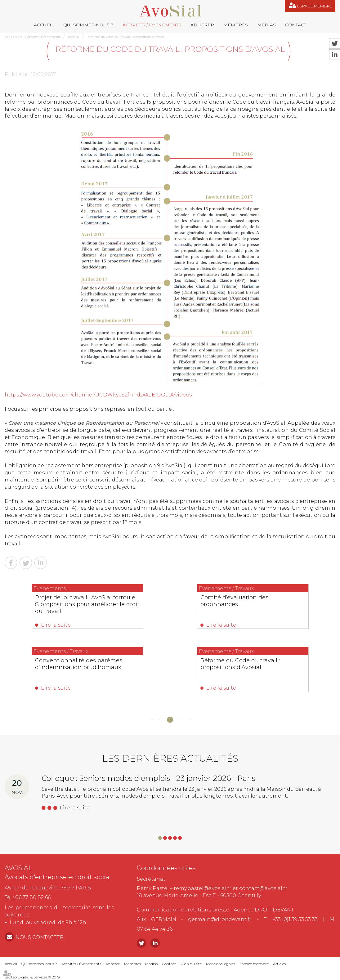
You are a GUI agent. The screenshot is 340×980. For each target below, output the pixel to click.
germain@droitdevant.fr (220, 919)
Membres (236, 25)
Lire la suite (56, 625)
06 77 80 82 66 (33, 897)
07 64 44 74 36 (155, 929)
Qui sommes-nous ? (88, 25)
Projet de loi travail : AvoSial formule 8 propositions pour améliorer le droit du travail (87, 604)
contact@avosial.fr (263, 888)
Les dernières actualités (170, 758)
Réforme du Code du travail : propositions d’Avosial (126, 37)
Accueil (44, 25)
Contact (296, 25)
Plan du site (191, 964)
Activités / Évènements (152, 25)
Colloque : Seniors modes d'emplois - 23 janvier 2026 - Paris (148, 778)
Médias (266, 25)
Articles (279, 964)
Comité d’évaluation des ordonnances (234, 601)
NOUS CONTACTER (40, 937)
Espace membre (315, 6)
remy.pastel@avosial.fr (203, 888)
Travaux (74, 37)
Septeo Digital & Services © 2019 (32, 977)
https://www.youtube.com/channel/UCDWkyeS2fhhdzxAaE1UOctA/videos (98, 395)
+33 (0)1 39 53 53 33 (295, 919)
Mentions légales (221, 964)
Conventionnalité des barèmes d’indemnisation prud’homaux (79, 664)
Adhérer (202, 25)
